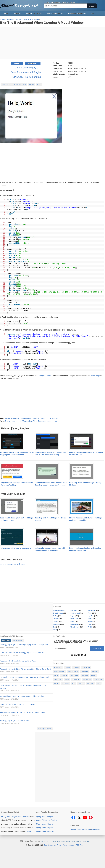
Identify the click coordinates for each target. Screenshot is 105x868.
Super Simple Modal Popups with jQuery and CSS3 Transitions (23, 653)
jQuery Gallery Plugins (45, 831)
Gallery (56, 616)
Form (90, 613)
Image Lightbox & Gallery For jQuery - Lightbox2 (17, 704)
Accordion (74, 610)
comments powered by (12, 564)
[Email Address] (72, 648)
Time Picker (58, 679)
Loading (56, 619)
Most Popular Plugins (55, 13)
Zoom (55, 630)
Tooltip (90, 627)
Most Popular (6, 641)
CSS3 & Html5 (75, 613)
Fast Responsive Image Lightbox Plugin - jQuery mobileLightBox (32, 418)
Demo (17, 63)
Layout (73, 616)
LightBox (91, 616)
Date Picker (85, 671)
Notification (76, 679)
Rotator (73, 621)
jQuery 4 (67, 668)
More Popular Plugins (45, 729)
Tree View (90, 683)
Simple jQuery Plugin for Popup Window (14, 721)
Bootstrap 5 (58, 668)
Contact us (96, 829)
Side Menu (65, 683)
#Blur (39, 84)
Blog (92, 13)
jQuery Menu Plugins (44, 824)
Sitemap (71, 845)
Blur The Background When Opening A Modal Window (42, 23)
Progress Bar (87, 679)
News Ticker (74, 675)
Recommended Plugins (77, 13)
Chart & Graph (58, 613)
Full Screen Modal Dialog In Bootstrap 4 (15, 548)
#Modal (31, 84)
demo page (95, 376)
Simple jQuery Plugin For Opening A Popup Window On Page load (24, 645)
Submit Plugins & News (80, 829)
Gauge (56, 683)
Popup (67, 679)
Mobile (90, 619)
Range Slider (99, 679)
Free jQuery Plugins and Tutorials (20, 5)
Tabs (73, 683)
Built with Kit (79, 655)
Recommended (18, 641)
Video (99, 683)
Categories (17, 13)
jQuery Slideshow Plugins (46, 820)
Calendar (64, 675)
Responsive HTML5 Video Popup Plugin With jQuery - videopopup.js (25, 677)
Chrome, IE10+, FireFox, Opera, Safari (14, 84)
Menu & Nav (75, 619)
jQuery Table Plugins (44, 828)
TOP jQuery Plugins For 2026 (26, 77)
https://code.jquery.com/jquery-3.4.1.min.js (45, 334)
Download (32, 63)
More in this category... (26, 68)
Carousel (76, 668)
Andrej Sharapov (44, 376)
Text (55, 627)
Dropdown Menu (59, 671)
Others (55, 621)
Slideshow (57, 624)
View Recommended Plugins (26, 72)
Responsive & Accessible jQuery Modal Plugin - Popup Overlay (23, 712)
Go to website (73, 74)
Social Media (75, 624)
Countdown (86, 668)
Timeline (81, 683)
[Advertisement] (52, 43)
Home (6, 13)
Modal (56, 675)
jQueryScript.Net (49, 845)
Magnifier (95, 671)
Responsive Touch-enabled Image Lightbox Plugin (18, 661)
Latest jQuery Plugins (34, 13)
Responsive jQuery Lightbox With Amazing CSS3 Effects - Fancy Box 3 (26, 669)
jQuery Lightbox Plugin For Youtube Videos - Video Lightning (22, 696)
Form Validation (73, 671)
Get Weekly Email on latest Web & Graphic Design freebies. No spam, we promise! (76, 642)
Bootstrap (85, 675)
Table (90, 624)
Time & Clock (75, 627)
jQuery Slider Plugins (44, 817)
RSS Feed (80, 845)
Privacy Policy (62, 845)
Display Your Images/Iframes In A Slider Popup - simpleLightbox (31, 421)
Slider (90, 621)
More (29, 831)
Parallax (94, 675)
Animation (91, 610)
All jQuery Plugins (59, 610)
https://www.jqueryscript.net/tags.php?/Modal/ (51, 208)
